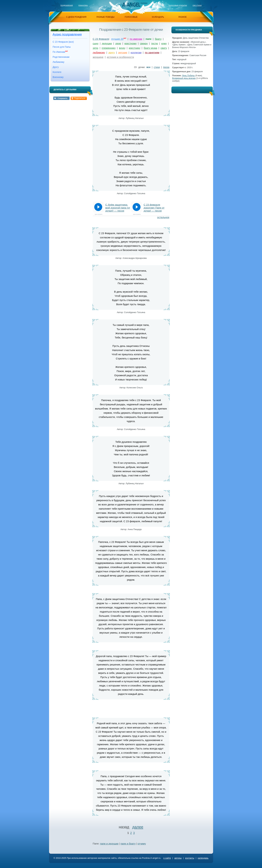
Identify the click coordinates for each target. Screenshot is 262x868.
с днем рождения (76, 17)
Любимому (58, 62)
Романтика (83, 5)
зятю (96, 48)
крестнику (135, 48)
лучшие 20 (117, 39)
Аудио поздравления (67, 34)
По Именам (60, 52)
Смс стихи (197, 5)
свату (164, 48)
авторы (178, 858)
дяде (118, 43)
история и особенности (120, 57)
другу (112, 52)
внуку (122, 48)
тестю (155, 43)
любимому (99, 52)
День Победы (188, 76)
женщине (98, 57)
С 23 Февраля (101, 39)
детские (123, 52)
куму (164, 43)
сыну (96, 43)
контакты (190, 858)
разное (183, 17)
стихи (157, 67)
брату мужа (150, 48)
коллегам (136, 52)
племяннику (109, 48)
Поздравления (67, 5)
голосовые (131, 17)
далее (138, 827)
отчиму (142, 844)
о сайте (167, 858)
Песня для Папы (62, 47)
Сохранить (63, 98)
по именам (136, 39)
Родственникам (61, 57)
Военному (58, 77)
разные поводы (105, 17)
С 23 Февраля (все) (63, 42)
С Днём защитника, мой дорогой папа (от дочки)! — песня (118, 208)
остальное (163, 217)
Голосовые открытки (178, 5)
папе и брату (128, 844)
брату (158, 39)
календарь (158, 17)
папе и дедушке (109, 844)
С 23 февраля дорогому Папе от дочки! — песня (154, 208)
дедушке (107, 43)
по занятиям (152, 52)
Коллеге (57, 72)
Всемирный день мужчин (184, 78)
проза (166, 67)
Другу (56, 67)
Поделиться (80, 98)
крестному (130, 43)
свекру (144, 43)
